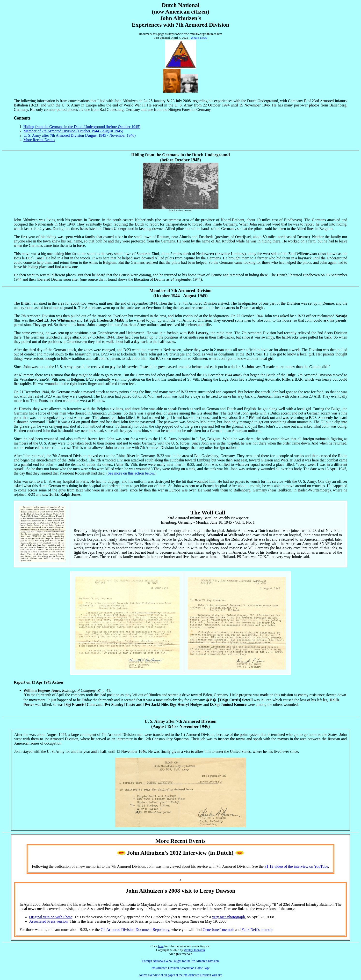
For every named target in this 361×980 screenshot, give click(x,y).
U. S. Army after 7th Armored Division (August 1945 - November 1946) (79, 135)
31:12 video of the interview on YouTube (296, 866)
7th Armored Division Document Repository (135, 930)
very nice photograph (228, 917)
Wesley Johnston (194, 950)
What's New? (199, 38)
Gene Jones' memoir (218, 930)
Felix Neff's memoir (257, 930)
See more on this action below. (131, 473)
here (161, 946)
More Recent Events (39, 140)
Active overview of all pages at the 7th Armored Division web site (181, 975)
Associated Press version (48, 921)
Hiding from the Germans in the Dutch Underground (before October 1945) (82, 127)
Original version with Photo (51, 917)
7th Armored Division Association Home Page (180, 968)
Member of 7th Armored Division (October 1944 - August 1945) (73, 131)
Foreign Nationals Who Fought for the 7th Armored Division (181, 961)
